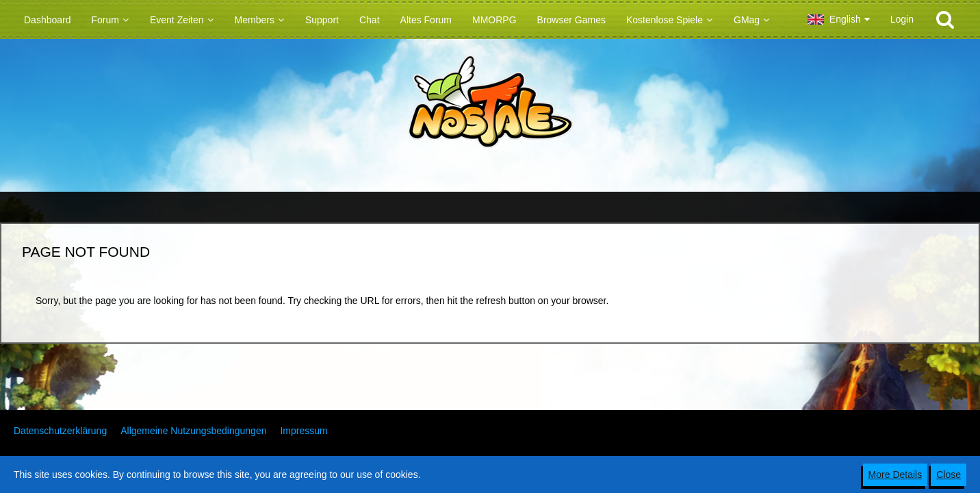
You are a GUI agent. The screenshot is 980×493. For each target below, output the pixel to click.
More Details (895, 475)
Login (902, 19)
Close (949, 475)
